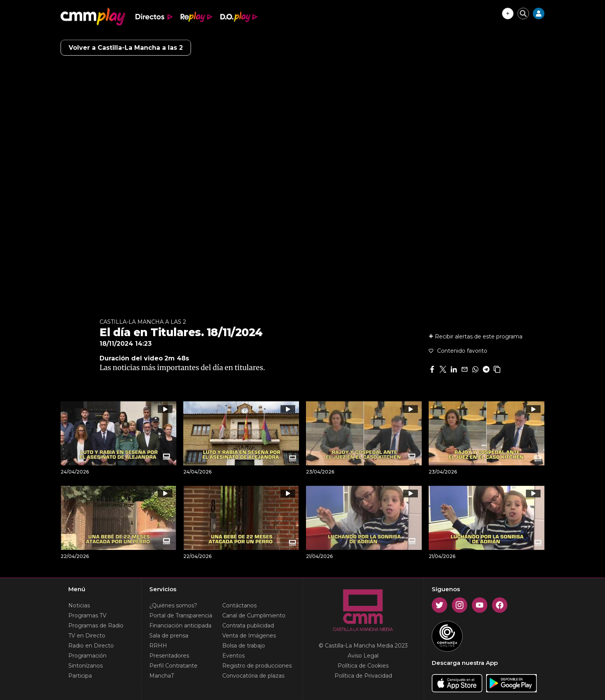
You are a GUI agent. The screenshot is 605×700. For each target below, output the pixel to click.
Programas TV (87, 615)
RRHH (158, 646)
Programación (87, 656)
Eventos (233, 656)
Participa (80, 676)
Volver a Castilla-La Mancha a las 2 (126, 48)
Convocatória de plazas (253, 676)
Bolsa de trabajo (244, 646)
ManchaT (162, 676)
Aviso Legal (363, 656)
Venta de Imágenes (249, 636)
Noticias (79, 605)
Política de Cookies (363, 666)
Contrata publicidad (248, 626)
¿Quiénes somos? (173, 605)
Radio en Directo (91, 646)
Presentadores (169, 656)
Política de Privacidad (363, 676)
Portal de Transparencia (181, 615)
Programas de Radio (96, 626)
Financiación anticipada (180, 626)
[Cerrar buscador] (523, 14)
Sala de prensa (169, 636)
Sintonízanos (85, 666)
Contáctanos (239, 605)
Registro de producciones (257, 666)
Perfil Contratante (173, 666)
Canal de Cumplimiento (254, 615)
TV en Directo (87, 636)
